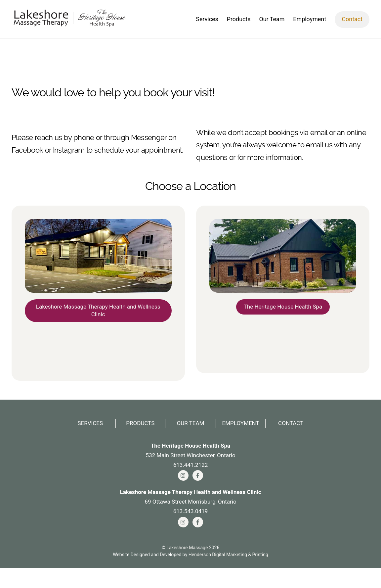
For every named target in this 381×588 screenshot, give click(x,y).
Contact (352, 21)
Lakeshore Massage (187, 568)
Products (239, 21)
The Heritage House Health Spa (283, 322)
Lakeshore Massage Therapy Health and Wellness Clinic (98, 326)
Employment (310, 21)
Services (207, 21)
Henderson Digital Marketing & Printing (228, 575)
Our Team (272, 21)
